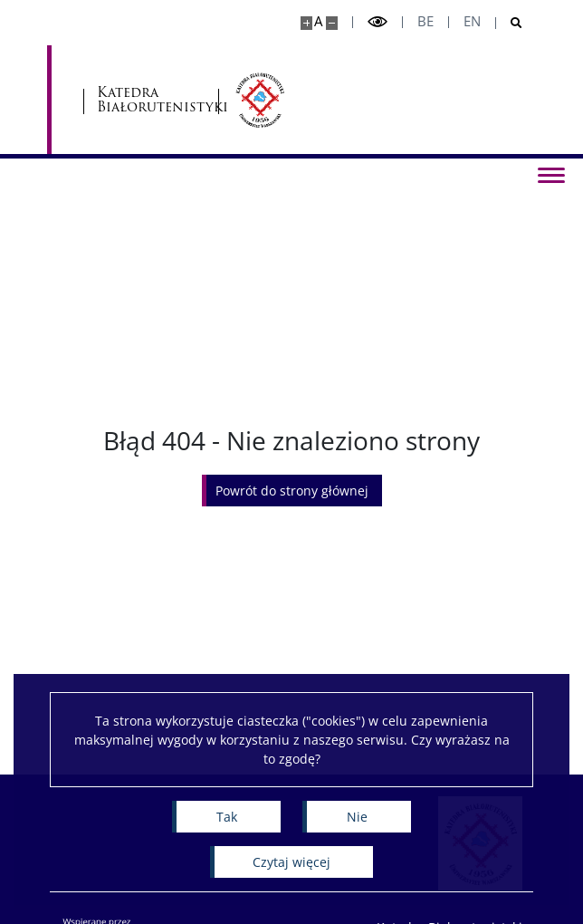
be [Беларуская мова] (425, 21)
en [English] (472, 21)
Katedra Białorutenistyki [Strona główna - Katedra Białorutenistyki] (151, 100)
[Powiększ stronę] (306, 23)
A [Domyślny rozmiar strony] (318, 21)
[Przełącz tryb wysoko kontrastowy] (378, 22)
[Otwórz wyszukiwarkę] (509, 23)
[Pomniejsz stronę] (332, 23)
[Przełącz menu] (551, 174)
